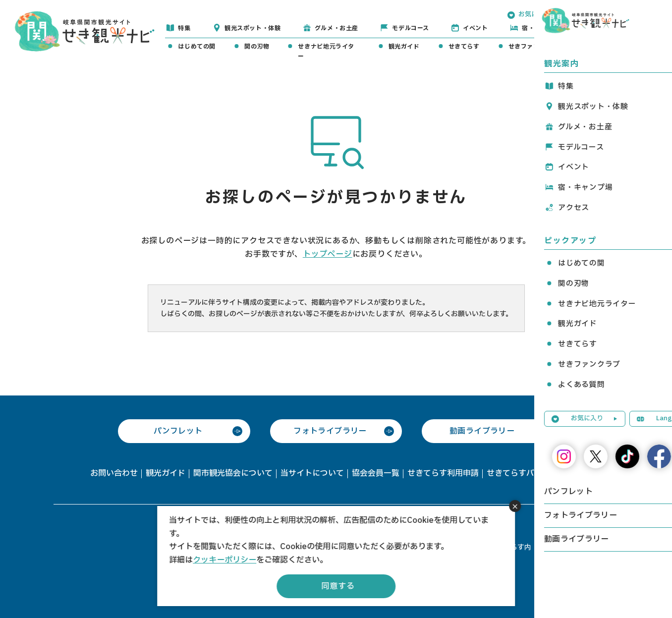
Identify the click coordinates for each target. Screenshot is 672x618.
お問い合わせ (114, 473)
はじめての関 (197, 47)
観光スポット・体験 (252, 28)
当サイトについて (312, 473)
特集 (184, 28)
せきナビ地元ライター (326, 52)
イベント (475, 28)
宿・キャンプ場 (544, 28)
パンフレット (178, 431)
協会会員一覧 (376, 473)
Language (600, 14)
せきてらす (464, 47)
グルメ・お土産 (336, 28)
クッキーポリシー (224, 560)
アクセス (612, 28)
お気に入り (534, 14)
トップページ (328, 254)
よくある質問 (606, 47)
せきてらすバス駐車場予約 (534, 473)
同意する (338, 586)
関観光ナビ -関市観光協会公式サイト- (84, 30)
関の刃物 (257, 47)
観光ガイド (404, 47)
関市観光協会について (233, 473)
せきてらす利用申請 (443, 473)
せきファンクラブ (533, 47)
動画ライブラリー (482, 431)
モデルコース (411, 28)
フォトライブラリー (330, 431)
